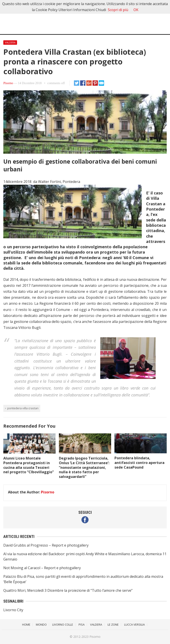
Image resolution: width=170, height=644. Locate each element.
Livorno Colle (63, 625)
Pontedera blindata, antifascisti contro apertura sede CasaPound (139, 463)
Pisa (82, 625)
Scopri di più (118, 10)
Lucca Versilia (134, 625)
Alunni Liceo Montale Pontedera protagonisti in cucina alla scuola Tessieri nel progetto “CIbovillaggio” (29, 465)
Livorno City (13, 610)
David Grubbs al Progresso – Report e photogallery (46, 545)
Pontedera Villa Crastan (23, 408)
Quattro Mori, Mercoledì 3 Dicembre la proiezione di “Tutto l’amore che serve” (68, 590)
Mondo (41, 625)
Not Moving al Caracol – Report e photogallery (42, 568)
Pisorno (8, 83)
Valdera (10, 42)
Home (26, 625)
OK (136, 10)
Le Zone (113, 625)
